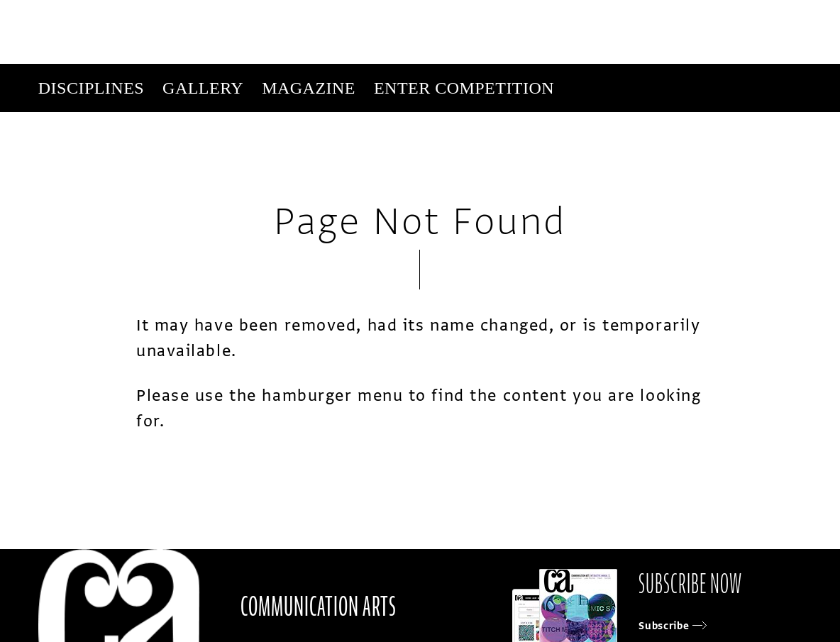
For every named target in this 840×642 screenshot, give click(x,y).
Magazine (309, 88)
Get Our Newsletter (681, 136)
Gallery (203, 88)
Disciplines (91, 88)
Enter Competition (464, 88)
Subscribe (593, 136)
